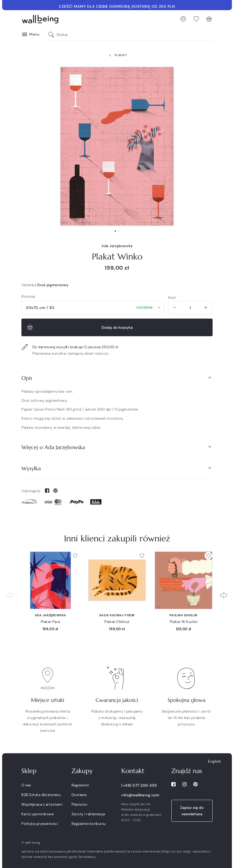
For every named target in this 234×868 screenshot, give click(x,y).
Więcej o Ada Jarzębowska (117, 447)
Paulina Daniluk (183, 615)
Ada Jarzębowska (117, 246)
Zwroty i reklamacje (88, 814)
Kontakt (133, 771)
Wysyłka (117, 468)
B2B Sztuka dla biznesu (41, 795)
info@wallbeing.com (140, 795)
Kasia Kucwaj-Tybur (117, 615)
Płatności (80, 804)
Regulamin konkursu (89, 824)
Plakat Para (50, 622)
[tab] (117, 378)
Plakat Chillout (117, 622)
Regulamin (80, 785)
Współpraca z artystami (42, 804)
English (215, 761)
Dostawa (79, 795)
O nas (26, 785)
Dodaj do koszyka (79, 327)
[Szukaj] (52, 35)
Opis (117, 378)
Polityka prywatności (39, 824)
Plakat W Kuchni (184, 622)
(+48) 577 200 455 (139, 785)
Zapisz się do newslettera (192, 811)
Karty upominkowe (37, 814)
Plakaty (117, 55)
